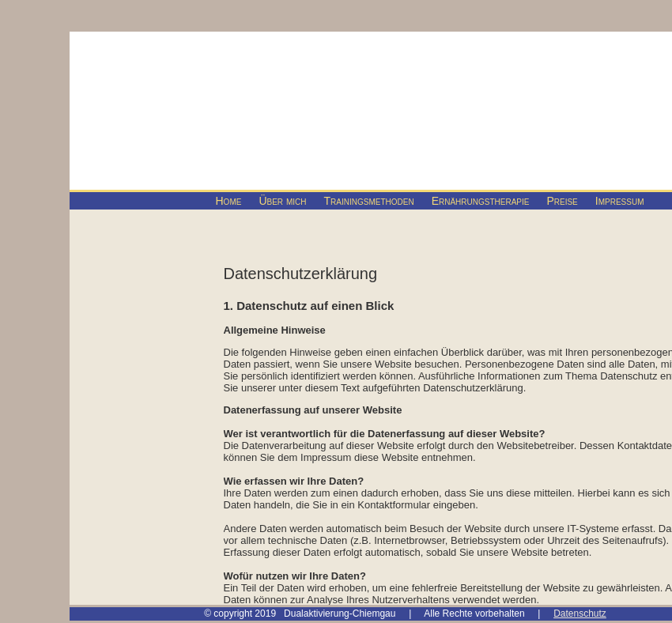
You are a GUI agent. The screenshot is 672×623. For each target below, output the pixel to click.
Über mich (282, 201)
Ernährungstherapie (481, 201)
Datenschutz (580, 614)
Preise (562, 201)
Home (229, 201)
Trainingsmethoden (369, 201)
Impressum (620, 201)
